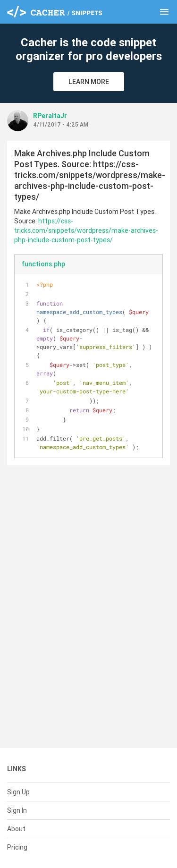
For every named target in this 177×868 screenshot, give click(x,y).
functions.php (43, 264)
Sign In (17, 810)
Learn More (89, 82)
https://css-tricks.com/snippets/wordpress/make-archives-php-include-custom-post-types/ (86, 230)
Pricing (17, 847)
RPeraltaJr (50, 116)
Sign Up (18, 792)
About (16, 829)
